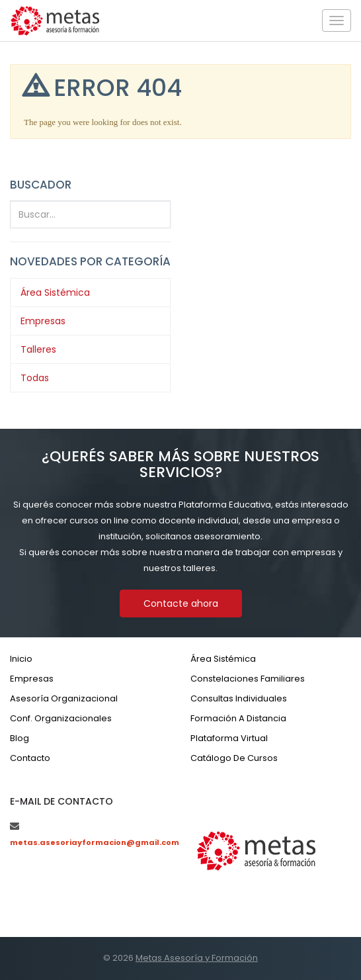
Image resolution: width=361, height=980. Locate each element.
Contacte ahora (181, 603)
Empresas (43, 321)
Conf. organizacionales (61, 718)
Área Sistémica (55, 292)
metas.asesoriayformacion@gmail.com (95, 842)
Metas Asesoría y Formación (197, 958)
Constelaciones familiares (248, 679)
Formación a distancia (238, 718)
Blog (20, 738)
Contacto (30, 758)
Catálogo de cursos (234, 758)
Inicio (21, 659)
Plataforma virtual (229, 738)
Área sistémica (223, 659)
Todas (35, 378)
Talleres (38, 349)
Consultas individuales (239, 698)
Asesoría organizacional (64, 698)
